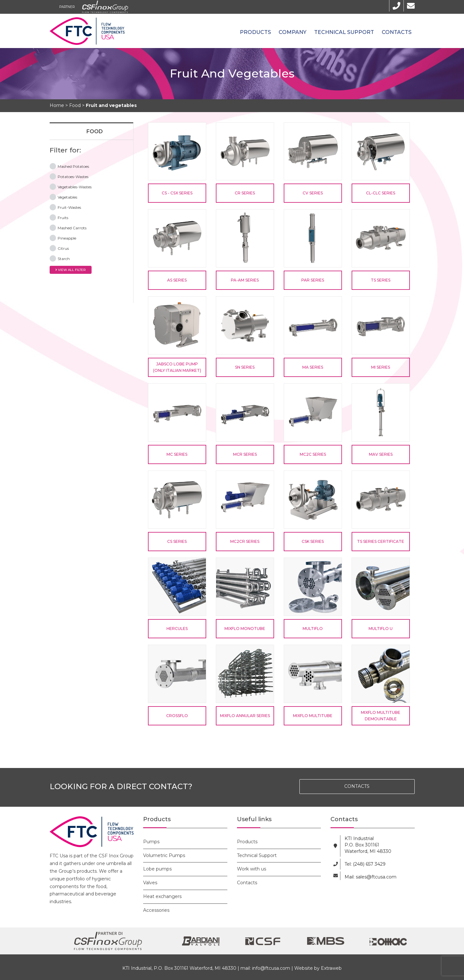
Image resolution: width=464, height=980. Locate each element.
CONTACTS (357, 786)
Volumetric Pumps (164, 855)
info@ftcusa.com (271, 968)
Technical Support (344, 32)
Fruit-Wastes (65, 207)
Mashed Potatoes (69, 166)
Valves (150, 883)
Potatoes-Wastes (69, 176)
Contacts (397, 32)
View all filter (71, 270)
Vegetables (63, 197)
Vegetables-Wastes (71, 186)
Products (255, 32)
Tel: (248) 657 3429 (365, 864)
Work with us (252, 869)
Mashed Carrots (68, 227)
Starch (60, 258)
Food (95, 131)
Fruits (59, 217)
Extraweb (331, 968)
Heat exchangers (162, 896)
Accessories (156, 910)
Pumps (151, 842)
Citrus (59, 248)
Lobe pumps (157, 869)
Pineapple (63, 238)
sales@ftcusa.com (376, 877)
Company (293, 32)
